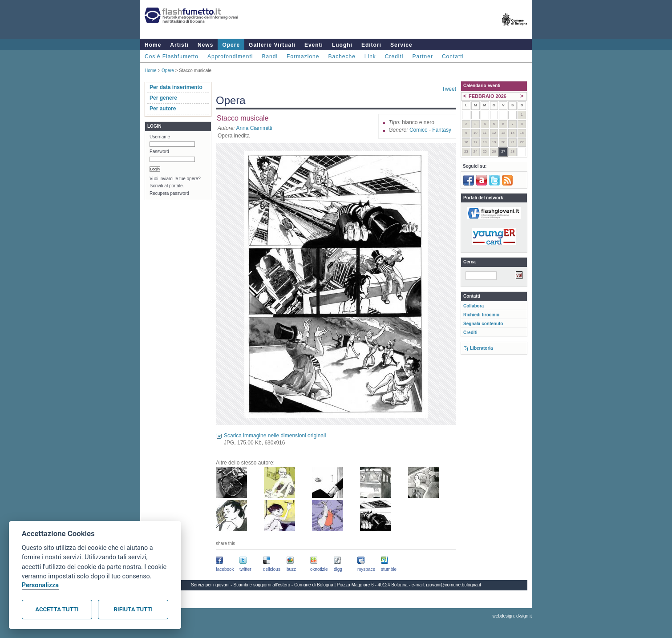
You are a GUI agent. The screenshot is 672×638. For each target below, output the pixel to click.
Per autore (163, 109)
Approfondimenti (230, 57)
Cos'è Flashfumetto (172, 57)
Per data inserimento (176, 87)
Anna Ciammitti (254, 128)
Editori (371, 45)
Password (159, 151)
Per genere (163, 98)
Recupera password (169, 193)
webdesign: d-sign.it (512, 616)
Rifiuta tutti (133, 609)
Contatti (453, 57)
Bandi (270, 57)
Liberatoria (482, 348)
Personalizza (40, 585)
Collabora (474, 306)
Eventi (314, 45)
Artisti (179, 45)
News (205, 45)
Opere (231, 45)
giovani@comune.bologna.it (454, 585)
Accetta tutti (57, 609)
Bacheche (342, 57)
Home (153, 45)
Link (370, 57)
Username (160, 137)
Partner (423, 57)
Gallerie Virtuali (272, 45)
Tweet (449, 89)
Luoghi (342, 45)
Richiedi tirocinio (481, 315)
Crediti (394, 57)
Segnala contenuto (483, 324)
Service (401, 45)
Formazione (303, 57)
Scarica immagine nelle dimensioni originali (275, 436)
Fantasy (442, 130)
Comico (419, 130)
